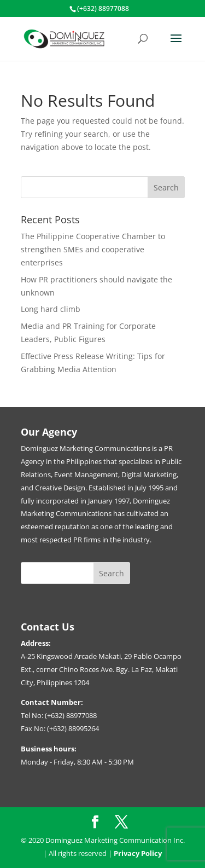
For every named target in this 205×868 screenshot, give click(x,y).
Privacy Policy (138, 853)
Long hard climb (51, 309)
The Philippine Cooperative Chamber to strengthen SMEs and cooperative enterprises (93, 249)
